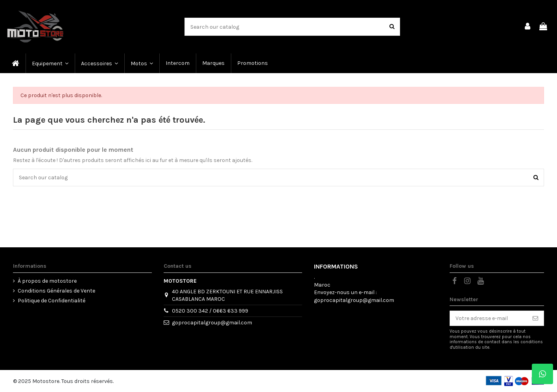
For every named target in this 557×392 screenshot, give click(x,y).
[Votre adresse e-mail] (489, 318)
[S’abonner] (535, 318)
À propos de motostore (47, 281)
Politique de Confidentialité (52, 301)
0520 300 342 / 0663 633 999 (210, 311)
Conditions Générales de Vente (56, 291)
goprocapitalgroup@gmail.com (212, 323)
